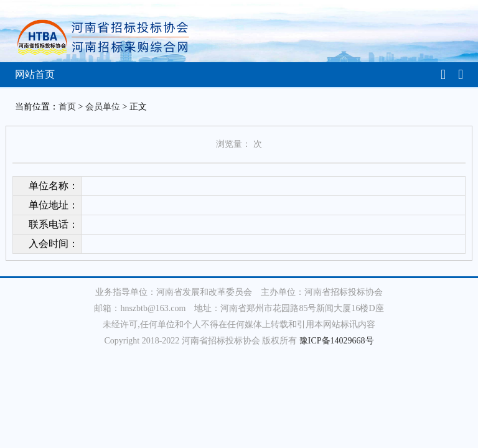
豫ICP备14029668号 (337, 341)
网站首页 (35, 74)
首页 (67, 107)
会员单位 (103, 107)
